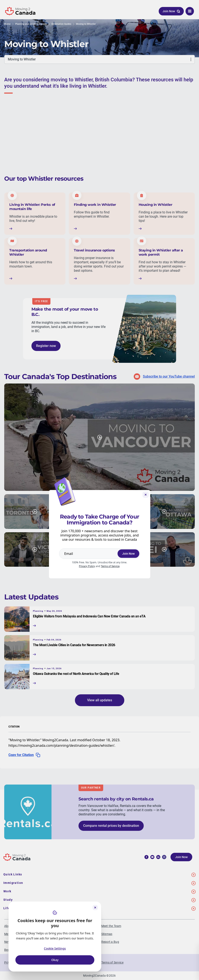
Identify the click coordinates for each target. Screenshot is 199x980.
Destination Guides (61, 24)
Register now (46, 346)
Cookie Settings (55, 948)
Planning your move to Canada (31, 24)
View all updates (100, 700)
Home (7, 24)
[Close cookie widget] (95, 908)
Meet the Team (111, 926)
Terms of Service (110, 566)
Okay (55, 960)
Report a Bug (110, 942)
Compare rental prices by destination (111, 826)
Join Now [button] (171, 11)
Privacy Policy (87, 566)
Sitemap (107, 934)
